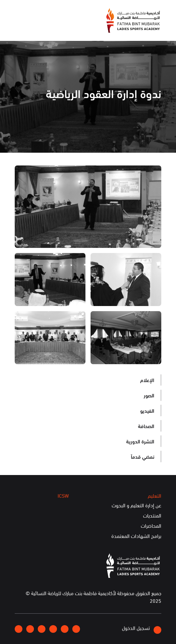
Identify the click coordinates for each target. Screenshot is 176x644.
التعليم (155, 495)
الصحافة (146, 426)
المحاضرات (151, 526)
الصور (149, 395)
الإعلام (147, 380)
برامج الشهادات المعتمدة (136, 536)
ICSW (63, 495)
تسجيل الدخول (142, 629)
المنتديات (152, 516)
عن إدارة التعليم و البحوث (136, 505)
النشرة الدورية (140, 441)
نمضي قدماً (143, 456)
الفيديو (147, 410)
